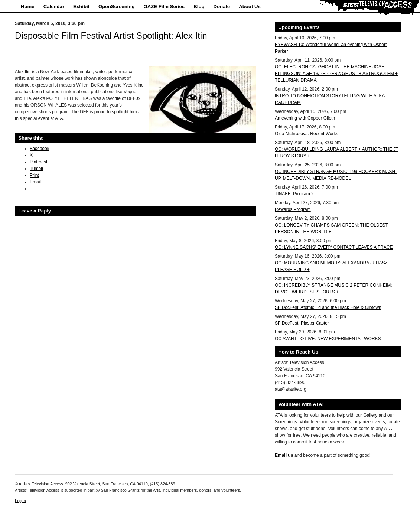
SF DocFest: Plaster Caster (302, 323)
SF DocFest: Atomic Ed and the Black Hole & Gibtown (328, 307)
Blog (199, 6)
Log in (20, 501)
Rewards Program (293, 209)
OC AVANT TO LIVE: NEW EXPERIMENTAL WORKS (328, 339)
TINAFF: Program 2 (294, 194)
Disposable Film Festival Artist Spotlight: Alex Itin (111, 35)
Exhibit (81, 6)
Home (28, 6)
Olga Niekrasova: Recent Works (307, 134)
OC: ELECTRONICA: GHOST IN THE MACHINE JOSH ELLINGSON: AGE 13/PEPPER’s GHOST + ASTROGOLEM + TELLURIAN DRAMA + (336, 74)
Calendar (54, 6)
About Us (250, 6)
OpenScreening (116, 6)
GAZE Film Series (164, 6)
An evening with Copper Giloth (305, 118)
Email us (284, 455)
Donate (222, 6)
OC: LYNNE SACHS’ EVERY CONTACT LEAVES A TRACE (334, 247)
